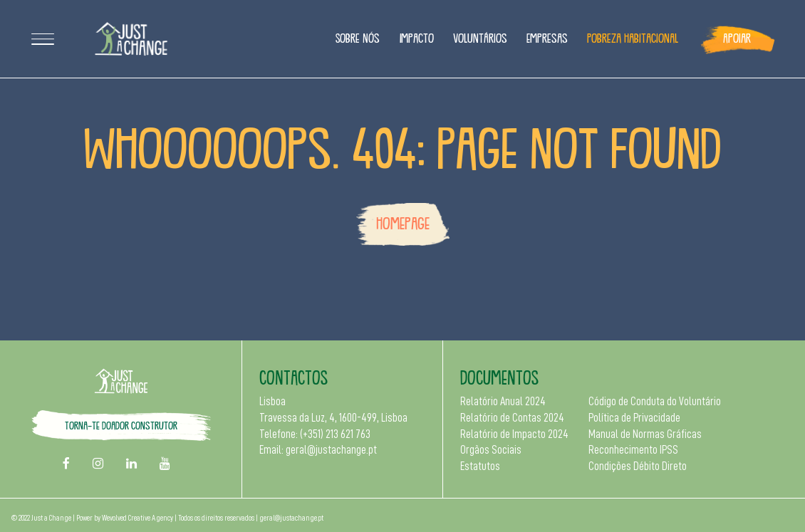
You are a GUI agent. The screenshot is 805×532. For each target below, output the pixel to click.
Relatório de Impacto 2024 (514, 434)
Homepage (403, 223)
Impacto (417, 38)
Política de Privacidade (634, 418)
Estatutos (480, 466)
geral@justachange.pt (331, 450)
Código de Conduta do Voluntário (655, 402)
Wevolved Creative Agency (137, 518)
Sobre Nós (358, 38)
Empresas (547, 38)
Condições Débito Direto (638, 466)
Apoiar (737, 38)
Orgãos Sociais (491, 450)
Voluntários (480, 38)
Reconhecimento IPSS (633, 450)
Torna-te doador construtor (121, 425)
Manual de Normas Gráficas (645, 434)
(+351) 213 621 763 (335, 434)
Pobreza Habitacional (633, 38)
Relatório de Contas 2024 (512, 418)
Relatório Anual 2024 (503, 402)
